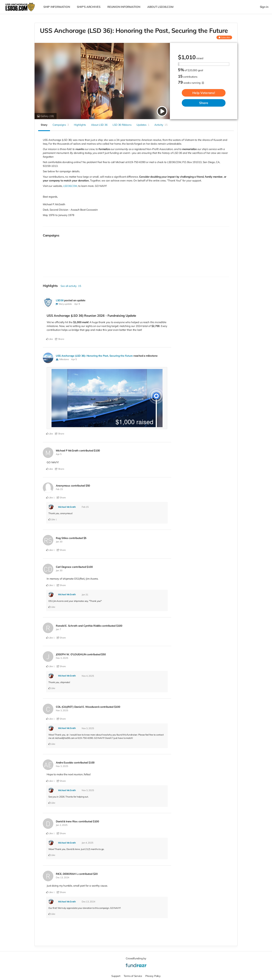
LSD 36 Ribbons (122, 125)
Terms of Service (133, 975)
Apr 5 (74, 359)
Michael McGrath (67, 507)
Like (50, 339)
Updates (143, 125)
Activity (161, 125)
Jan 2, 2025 (62, 825)
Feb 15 (59, 489)
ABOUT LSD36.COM (160, 7)
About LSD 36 (99, 125)
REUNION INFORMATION (124, 7)
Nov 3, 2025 (62, 658)
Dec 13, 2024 (63, 877)
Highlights (80, 125)
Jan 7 (58, 629)
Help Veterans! (204, 93)
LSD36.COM (70, 186)
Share (204, 103)
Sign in (264, 7)
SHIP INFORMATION (57, 7)
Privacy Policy (153, 975)
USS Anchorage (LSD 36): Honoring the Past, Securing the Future (95, 356)
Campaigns (61, 125)
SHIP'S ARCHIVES (89, 7)
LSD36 (60, 300)
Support (115, 975)
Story (44, 125)
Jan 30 (59, 541)
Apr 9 (77, 304)
